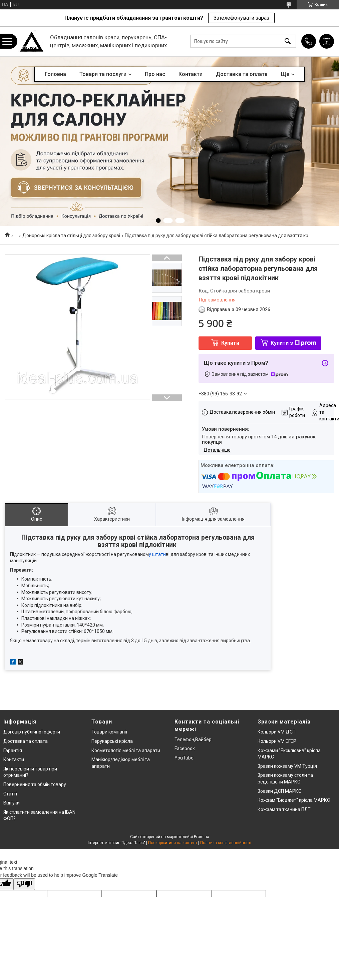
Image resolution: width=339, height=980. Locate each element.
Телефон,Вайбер (193, 739)
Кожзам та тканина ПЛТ (284, 809)
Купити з (293, 343)
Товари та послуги (103, 74)
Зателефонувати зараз (241, 18)
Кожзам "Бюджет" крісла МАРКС (294, 800)
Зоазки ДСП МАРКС (279, 791)
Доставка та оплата (242, 74)
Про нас (155, 74)
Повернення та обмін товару (35, 784)
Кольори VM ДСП (277, 732)
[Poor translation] (24, 884)
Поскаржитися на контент (173, 843)
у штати (157, 554)
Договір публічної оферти (32, 732)
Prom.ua (202, 837)
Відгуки (12, 803)
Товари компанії (109, 732)
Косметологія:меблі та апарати (126, 750)
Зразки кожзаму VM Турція (287, 766)
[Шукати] (288, 41)
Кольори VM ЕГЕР (277, 741)
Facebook (185, 748)
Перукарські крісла (112, 741)
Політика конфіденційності (226, 843)
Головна (55, 74)
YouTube (184, 758)
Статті (10, 794)
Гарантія (13, 750)
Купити (230, 343)
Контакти (191, 74)
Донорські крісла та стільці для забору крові (71, 236)
